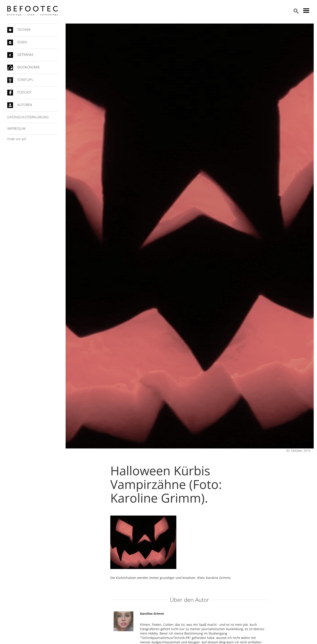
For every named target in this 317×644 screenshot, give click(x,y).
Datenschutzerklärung (28, 117)
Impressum (16, 128)
